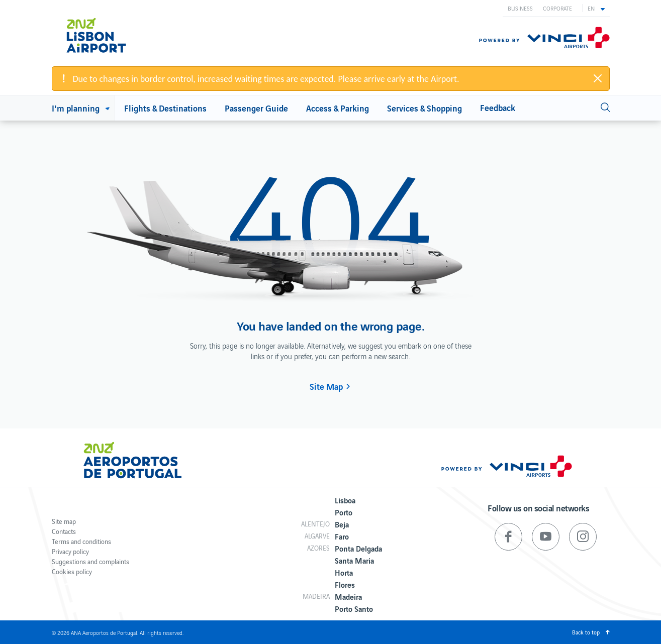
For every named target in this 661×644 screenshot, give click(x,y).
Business (520, 8)
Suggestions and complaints (90, 561)
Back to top (586, 632)
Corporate (557, 8)
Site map (64, 521)
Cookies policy (72, 571)
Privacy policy (70, 551)
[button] (596, 8)
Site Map (326, 386)
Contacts (64, 531)
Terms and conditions (81, 541)
